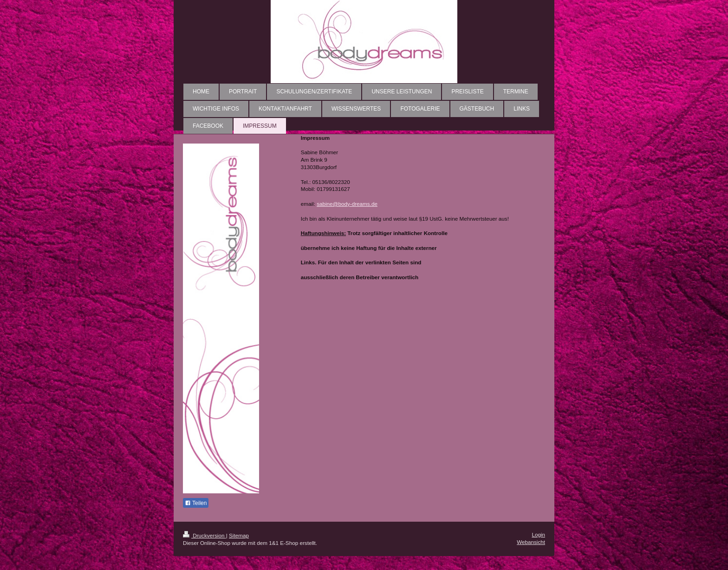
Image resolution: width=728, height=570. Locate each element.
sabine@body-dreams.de (347, 204)
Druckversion (205, 535)
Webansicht (531, 542)
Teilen (196, 503)
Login (538, 534)
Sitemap (239, 535)
